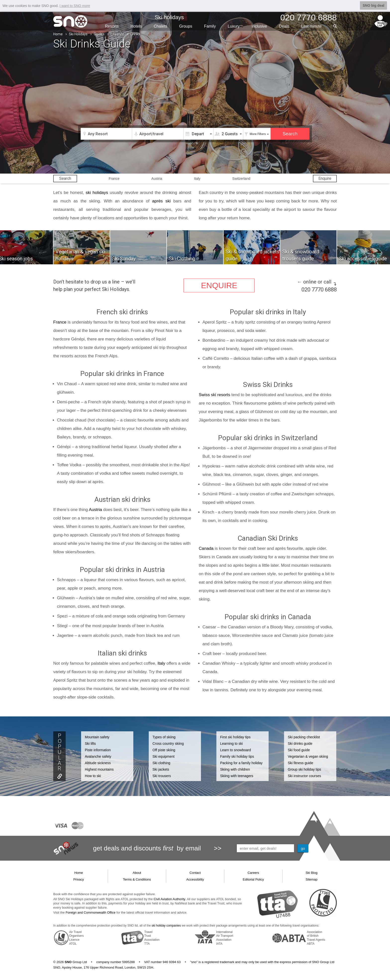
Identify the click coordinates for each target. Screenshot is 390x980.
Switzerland (241, 179)
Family (210, 26)
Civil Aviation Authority (170, 899)
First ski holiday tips (235, 737)
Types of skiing (164, 737)
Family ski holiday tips (237, 756)
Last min (311, 26)
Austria (157, 179)
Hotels (136, 26)
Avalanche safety (98, 756)
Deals (284, 26)
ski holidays (97, 193)
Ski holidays (169, 17)
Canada (206, 548)
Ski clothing (161, 763)
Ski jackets (161, 769)
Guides (99, 34)
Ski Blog (312, 873)
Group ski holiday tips (304, 769)
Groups (186, 26)
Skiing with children (235, 769)
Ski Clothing (182, 259)
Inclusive (259, 26)
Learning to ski (231, 744)
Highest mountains (99, 769)
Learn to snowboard (236, 750)
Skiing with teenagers (237, 776)
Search (65, 178)
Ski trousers (162, 776)
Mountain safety (97, 737)
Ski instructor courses (304, 776)
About (137, 873)
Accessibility (195, 879)
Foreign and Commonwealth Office (91, 912)
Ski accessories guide (363, 259)
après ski (161, 201)
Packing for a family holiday (241, 763)
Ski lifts (90, 744)
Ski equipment (164, 756)
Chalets (160, 26)
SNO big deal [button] (373, 5)
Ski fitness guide (300, 763)
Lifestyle (117, 34)
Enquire (325, 178)
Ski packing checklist (304, 737)
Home (58, 34)
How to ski (93, 776)
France (114, 179)
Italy (197, 179)
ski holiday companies (166, 926)
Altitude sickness (98, 763)
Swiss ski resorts (215, 395)
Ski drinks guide (300, 744)
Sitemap (312, 879)
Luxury (234, 26)
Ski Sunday (124, 259)
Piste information (98, 750)
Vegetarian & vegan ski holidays (80, 255)
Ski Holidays (78, 34)
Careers (253, 873)
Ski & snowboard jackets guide (252, 255)
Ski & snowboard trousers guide (301, 255)
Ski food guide (299, 750)
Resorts (112, 26)
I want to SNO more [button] (75, 6)
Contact (195, 873)
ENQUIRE (219, 285)
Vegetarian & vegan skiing (308, 756)
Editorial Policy (253, 879)
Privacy (79, 879)
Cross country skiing (168, 744)
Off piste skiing (164, 750)
